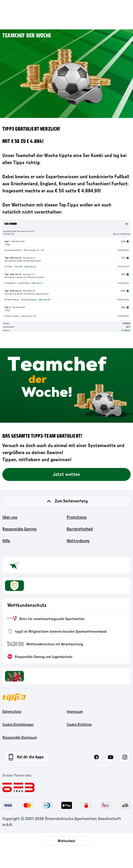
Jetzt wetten (66, 474)
